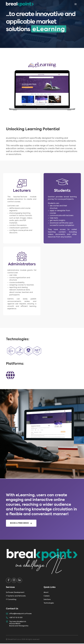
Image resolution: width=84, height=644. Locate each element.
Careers (47, 596)
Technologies (49, 604)
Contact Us (12, 609)
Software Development (15, 593)
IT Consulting (11, 600)
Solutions (47, 600)
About (46, 593)
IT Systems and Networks (16, 596)
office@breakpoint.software (20, 614)
